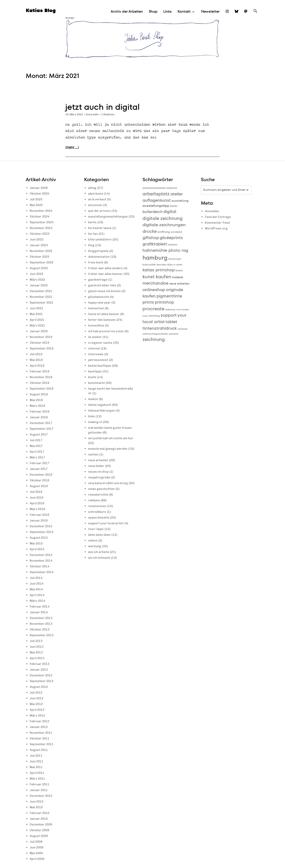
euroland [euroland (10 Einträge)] (176, 232)
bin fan (93, 238)
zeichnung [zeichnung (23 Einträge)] (154, 339)
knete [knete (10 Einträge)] (179, 270)
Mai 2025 (37, 205)
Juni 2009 (37, 847)
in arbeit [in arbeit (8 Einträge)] (178, 265)
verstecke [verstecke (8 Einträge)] (182, 329)
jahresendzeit (99, 365)
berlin (92, 227)
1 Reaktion (111, 114)
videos (93, 555)
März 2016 (38, 509)
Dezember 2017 (42, 423)
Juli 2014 (37, 578)
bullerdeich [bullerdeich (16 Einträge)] (152, 212)
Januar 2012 (40, 727)
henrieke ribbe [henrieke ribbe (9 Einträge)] (165, 265)
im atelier (95, 342)
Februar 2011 (40, 784)
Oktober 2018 (40, 383)
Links (167, 11)
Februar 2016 (40, 515)
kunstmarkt (97, 388)
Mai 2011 (37, 767)
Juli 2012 (37, 692)
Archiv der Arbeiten (127, 11)
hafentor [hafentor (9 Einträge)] (173, 245)
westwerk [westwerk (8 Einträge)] (174, 334)
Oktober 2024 (40, 216)
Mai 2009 (37, 853)
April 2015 (38, 549)
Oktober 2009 (40, 830)
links (92, 421)
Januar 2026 (40, 188)
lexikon (94, 404)
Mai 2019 (37, 360)
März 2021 (38, 325)
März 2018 (38, 406)
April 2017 (38, 452)
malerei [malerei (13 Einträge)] (178, 277)
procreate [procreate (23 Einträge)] (153, 309)
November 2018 (42, 377)
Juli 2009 (37, 842)
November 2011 (42, 733)
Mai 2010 (37, 807)
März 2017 (38, 457)
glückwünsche (99, 301)
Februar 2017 (40, 463)
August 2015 (40, 538)
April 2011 (38, 773)
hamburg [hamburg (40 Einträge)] (155, 258)
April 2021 (38, 320)
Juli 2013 (37, 641)
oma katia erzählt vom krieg (110, 493)
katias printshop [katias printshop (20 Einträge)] (159, 270)
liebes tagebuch (100, 409)
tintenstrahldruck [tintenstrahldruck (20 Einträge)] (160, 328)
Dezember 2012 (42, 675)
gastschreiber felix (103, 290)
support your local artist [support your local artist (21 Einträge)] (164, 318)
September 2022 (43, 262)
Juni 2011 (37, 761)
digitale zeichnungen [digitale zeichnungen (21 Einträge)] (164, 225)
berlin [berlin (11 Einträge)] (174, 206)
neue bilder (97, 475)
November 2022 (42, 251)
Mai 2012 (37, 704)
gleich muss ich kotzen (105, 296)
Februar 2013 (40, 664)
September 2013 (43, 635)
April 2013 (38, 658)
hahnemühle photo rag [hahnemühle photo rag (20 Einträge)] (165, 250)
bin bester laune (100, 233)
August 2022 (40, 268)
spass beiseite (99, 532)
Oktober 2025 (40, 194)
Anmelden (212, 212)
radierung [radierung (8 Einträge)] (170, 310)
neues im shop (99, 481)
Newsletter (210, 11)
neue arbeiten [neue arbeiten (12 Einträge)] (179, 283)
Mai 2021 (37, 314)
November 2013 (42, 624)
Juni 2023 (37, 239)
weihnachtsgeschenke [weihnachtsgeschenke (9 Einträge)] (155, 334)
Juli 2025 (37, 199)
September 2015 (43, 532)
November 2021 (42, 297)
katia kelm (94, 114)
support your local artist (107, 537)
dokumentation (100, 261)
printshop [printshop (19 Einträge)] (164, 302)
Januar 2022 (40, 285)
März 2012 (38, 715)
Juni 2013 (37, 647)
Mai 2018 (37, 400)
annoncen (95, 205)
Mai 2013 (37, 652)
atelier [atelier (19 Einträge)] (177, 194)
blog (91, 250)
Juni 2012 (37, 698)
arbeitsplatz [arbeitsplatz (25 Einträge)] (156, 194)
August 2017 (40, 434)
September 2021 (43, 302)
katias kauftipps (100, 370)
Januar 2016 (40, 520)
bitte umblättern (100, 244)
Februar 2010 (40, 813)
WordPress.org (217, 229)
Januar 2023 (40, 245)
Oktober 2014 (40, 566)
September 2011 (43, 744)
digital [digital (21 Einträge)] (170, 212)
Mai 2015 (37, 543)
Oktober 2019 (40, 343)
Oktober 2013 (40, 629)
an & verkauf (98, 199)
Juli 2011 (37, 756)
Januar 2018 (40, 417)
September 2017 (43, 429)
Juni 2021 (37, 308)
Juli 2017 (37, 440)
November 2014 (42, 561)
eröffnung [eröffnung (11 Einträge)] (164, 232)
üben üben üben (100, 549)
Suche (255, 15)
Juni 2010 (37, 801)
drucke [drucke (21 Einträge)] (150, 231)
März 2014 (38, 601)
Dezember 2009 (42, 824)
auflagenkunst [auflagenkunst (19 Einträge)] (157, 200)
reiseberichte (99, 509)
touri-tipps (96, 543)
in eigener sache (101, 347)
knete (92, 382)
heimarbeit (96, 313)
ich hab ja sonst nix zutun (107, 336)
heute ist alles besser (105, 319)
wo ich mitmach (100, 572)
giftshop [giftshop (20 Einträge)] (151, 238)
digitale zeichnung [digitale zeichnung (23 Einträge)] (162, 218)
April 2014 (38, 595)
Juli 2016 (37, 492)
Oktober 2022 (40, 257)
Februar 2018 (40, 411)
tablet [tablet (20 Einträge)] (171, 322)
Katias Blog (42, 10)
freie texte (96, 267)
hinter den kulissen (103, 324)
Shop (153, 11)
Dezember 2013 (42, 618)
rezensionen (98, 520)
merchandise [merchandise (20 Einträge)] (155, 283)
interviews (96, 359)
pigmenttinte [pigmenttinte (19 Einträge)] (169, 296)
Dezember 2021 (42, 291)
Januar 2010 (40, 819)
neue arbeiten (99, 470)
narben (94, 464)
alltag (92, 188)
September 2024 (43, 222)
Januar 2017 (40, 469)
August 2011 (40, 750)
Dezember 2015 (42, 526)
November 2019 (42, 337)
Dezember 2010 (42, 796)
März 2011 (38, 779)
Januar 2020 (40, 331)
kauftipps (95, 376)
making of (96, 427)
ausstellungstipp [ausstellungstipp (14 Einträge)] (156, 206)
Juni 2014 (37, 584)
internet (94, 353)
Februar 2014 (40, 606)
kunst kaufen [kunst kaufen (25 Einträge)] (157, 277)
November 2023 (42, 228)
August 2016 (40, 486)
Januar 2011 (40, 790)
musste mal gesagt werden (109, 453)
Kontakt (184, 11)
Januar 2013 (40, 670)
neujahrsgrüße (100, 487)
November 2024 (42, 211)
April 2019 (38, 366)
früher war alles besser (106, 279)
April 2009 (38, 859)
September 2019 (43, 348)
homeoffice (97, 330)
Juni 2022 (37, 274)
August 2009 (40, 836)
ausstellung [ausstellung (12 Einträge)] (180, 201)
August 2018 (40, 394)
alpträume (96, 194)
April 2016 (38, 503)
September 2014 (43, 572)
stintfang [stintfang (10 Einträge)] (154, 316)
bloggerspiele (99, 256)
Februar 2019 (40, 371)
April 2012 (38, 710)
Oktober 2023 (40, 234)
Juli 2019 (37, 354)
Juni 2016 (37, 497)
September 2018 (43, 389)
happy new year (100, 307)
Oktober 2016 (40, 480)
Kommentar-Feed (218, 223)
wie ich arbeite (99, 566)
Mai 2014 (37, 589)
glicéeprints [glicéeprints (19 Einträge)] (171, 238)
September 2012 (43, 681)
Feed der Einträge (218, 217)
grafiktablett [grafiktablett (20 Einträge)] (155, 244)
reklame (95, 514)
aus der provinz (100, 211)
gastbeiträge (98, 284)
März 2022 (38, 280)
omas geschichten (102, 503)
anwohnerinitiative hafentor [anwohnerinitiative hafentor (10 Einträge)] (160, 188)
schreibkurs (97, 526)
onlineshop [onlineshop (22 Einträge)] (154, 290)
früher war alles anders (106, 273)
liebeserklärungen (102, 415)
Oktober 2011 (40, 738)
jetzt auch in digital (111, 106)
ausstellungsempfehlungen (109, 216)
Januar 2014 (40, 612)
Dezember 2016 (42, 475)
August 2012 (40, 687)
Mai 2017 (37, 446)
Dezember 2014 (42, 555)
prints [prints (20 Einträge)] (148, 302)
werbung (95, 560)
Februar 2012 (40, 721)
